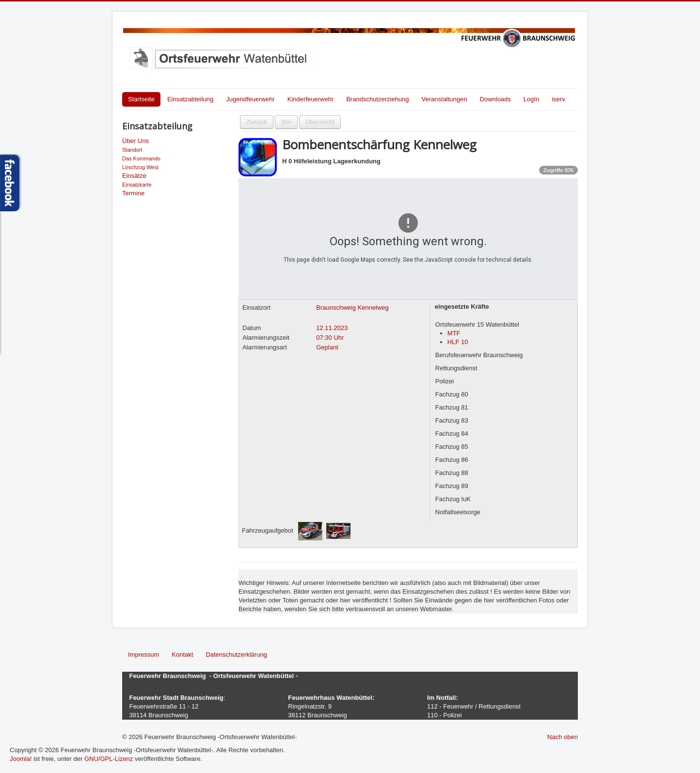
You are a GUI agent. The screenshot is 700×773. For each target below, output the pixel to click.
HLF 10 (458, 342)
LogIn (532, 99)
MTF (454, 333)
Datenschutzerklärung (236, 655)
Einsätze (134, 176)
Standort (132, 150)
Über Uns (135, 141)
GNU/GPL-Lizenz (109, 759)
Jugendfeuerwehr (250, 99)
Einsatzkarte (137, 185)
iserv (558, 99)
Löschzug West (140, 167)
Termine (133, 193)
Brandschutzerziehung (377, 99)
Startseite (141, 99)
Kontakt (182, 655)
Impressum (143, 655)
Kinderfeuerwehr (310, 99)
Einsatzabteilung (190, 99)
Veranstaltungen (445, 99)
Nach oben (563, 737)
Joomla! (21, 759)
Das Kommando (141, 158)
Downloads (495, 99)
